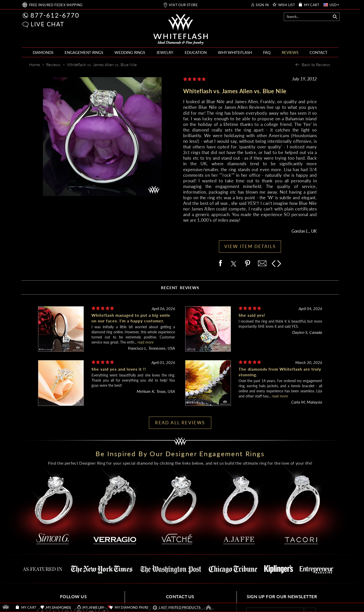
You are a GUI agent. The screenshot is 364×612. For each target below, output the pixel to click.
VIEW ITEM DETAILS (250, 246)
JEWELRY (165, 52)
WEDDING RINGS (130, 52)
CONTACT (319, 52)
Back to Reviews (316, 64)
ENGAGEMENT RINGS (84, 52)
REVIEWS (290, 52)
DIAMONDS (43, 52)
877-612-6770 (55, 15)
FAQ (267, 52)
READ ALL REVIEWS (180, 423)
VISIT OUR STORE (183, 5)
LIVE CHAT (48, 24)
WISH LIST (287, 5)
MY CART (312, 5)
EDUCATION (196, 52)
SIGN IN (262, 5)
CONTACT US (180, 597)
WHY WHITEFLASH (235, 52)
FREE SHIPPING (56, 5)
